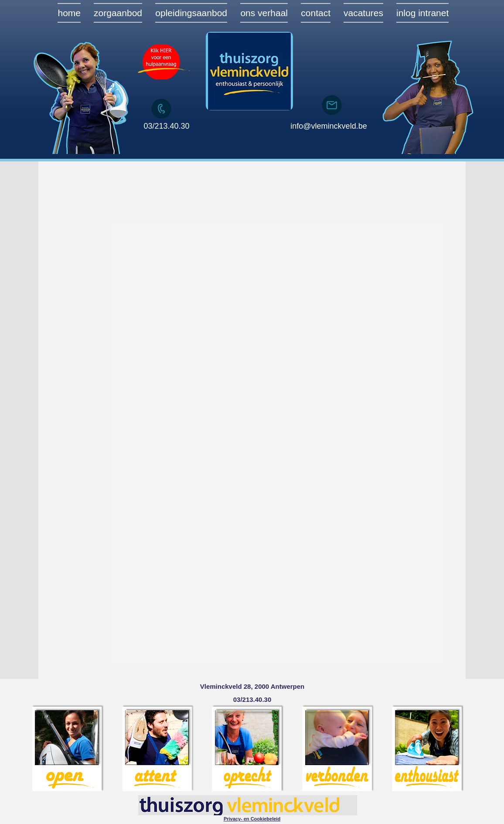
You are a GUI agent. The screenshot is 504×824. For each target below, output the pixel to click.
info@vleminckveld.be (329, 126)
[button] (252, 819)
